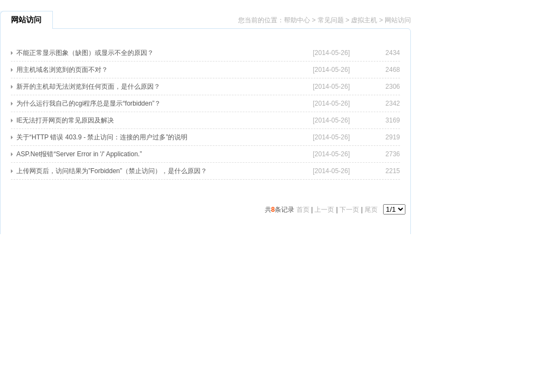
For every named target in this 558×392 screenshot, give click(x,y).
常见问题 (331, 20)
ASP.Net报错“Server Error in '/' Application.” (79, 154)
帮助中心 (297, 20)
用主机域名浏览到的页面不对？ (62, 70)
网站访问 (398, 20)
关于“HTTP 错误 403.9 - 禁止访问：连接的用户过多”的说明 (102, 137)
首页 (303, 210)
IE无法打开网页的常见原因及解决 (65, 120)
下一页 (349, 210)
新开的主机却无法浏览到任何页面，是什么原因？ (88, 87)
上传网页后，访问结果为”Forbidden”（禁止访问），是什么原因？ (112, 171)
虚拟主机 (364, 20)
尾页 (371, 210)
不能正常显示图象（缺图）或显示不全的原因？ (85, 53)
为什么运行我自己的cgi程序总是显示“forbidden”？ (89, 103)
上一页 (324, 210)
